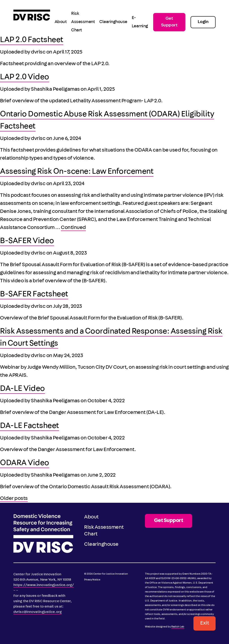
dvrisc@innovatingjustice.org (38, 612)
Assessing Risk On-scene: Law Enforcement (77, 172)
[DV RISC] (32, 22)
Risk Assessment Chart (83, 22)
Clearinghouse (113, 22)
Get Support (169, 22)
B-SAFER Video (27, 242)
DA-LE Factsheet (30, 426)
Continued (73, 228)
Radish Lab (178, 627)
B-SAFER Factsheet (34, 295)
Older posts (14, 499)
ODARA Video (25, 464)
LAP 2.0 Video (25, 78)
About (61, 22)
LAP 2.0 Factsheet (32, 41)
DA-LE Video (22, 389)
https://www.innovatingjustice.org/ (44, 585)
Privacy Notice (92, 580)
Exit (205, 623)
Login (203, 22)
